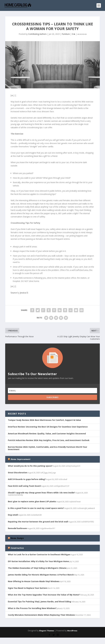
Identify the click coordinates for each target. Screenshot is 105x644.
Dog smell (13, 515)
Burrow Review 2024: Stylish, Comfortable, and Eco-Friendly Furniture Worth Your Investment (48, 448)
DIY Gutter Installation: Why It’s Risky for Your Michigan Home (38, 561)
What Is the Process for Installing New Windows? (32, 608)
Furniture (66, 34)
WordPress (72, 631)
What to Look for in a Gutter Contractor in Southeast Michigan (39, 554)
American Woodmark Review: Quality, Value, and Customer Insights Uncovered (47, 434)
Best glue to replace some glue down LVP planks (32, 501)
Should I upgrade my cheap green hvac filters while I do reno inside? (41, 493)
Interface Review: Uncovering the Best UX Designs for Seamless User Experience (48, 427)
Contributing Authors (37, 34)
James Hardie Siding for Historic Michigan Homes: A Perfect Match (41, 575)
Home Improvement (21, 459)
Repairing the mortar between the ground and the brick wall (38, 522)
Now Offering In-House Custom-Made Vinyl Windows (34, 581)
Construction (17, 548)
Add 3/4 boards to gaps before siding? (27, 479)
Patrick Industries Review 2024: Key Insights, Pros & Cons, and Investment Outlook (49, 440)
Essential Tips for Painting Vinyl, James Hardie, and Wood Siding (40, 602)
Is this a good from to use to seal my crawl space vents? (36, 508)
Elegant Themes (47, 631)
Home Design (17, 538)
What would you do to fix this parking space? (30, 466)
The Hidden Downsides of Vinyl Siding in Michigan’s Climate (37, 568)
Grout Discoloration (18, 473)
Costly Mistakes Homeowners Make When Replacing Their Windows (41, 615)
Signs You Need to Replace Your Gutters (28, 588)
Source (14, 293)
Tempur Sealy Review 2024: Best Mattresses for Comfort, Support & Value (44, 420)
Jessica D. (24, 293)
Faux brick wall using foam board (24, 486)
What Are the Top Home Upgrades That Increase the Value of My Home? (44, 595)
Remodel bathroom (17, 528)
